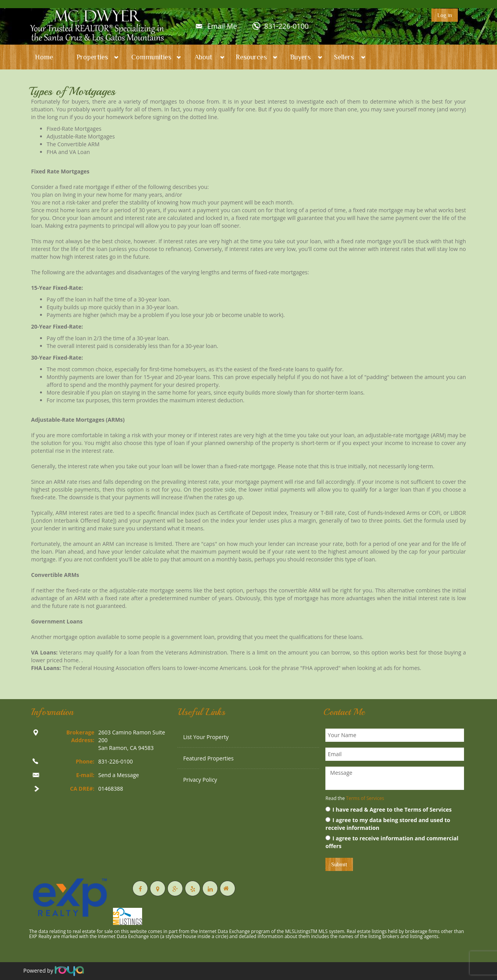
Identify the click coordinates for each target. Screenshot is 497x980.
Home (44, 57)
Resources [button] (251, 57)
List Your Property (206, 737)
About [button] (203, 57)
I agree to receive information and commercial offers (392, 842)
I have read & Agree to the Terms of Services (388, 809)
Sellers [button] (344, 57)
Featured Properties (209, 758)
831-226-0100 (286, 26)
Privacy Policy (200, 780)
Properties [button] (92, 57)
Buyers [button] (300, 57)
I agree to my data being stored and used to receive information (388, 824)
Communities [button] (151, 57)
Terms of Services (365, 798)
